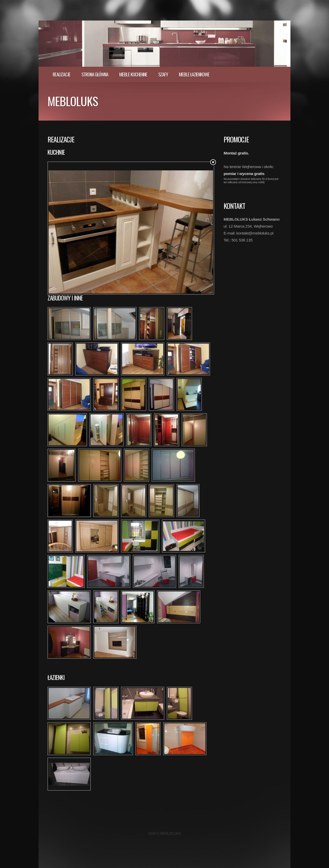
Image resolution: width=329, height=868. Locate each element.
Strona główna (95, 74)
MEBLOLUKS (73, 101)
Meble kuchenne (133, 74)
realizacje (62, 74)
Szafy (163, 74)
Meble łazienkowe (194, 74)
